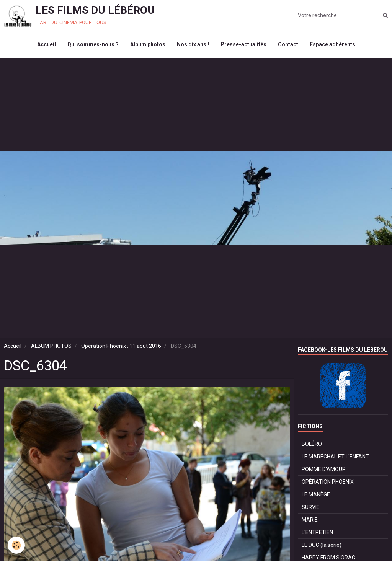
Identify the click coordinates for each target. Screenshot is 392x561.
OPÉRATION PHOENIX (328, 482)
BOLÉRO (312, 444)
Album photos (148, 44)
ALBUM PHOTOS (51, 346)
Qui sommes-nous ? (93, 44)
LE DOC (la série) (322, 545)
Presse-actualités (243, 44)
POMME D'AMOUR (324, 469)
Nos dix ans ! (193, 44)
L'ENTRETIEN (317, 532)
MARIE (310, 520)
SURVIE (311, 507)
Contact (288, 44)
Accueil (47, 44)
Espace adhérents (332, 44)
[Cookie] (16, 545)
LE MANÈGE (316, 494)
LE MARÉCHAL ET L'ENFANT (335, 457)
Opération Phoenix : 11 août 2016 (121, 346)
